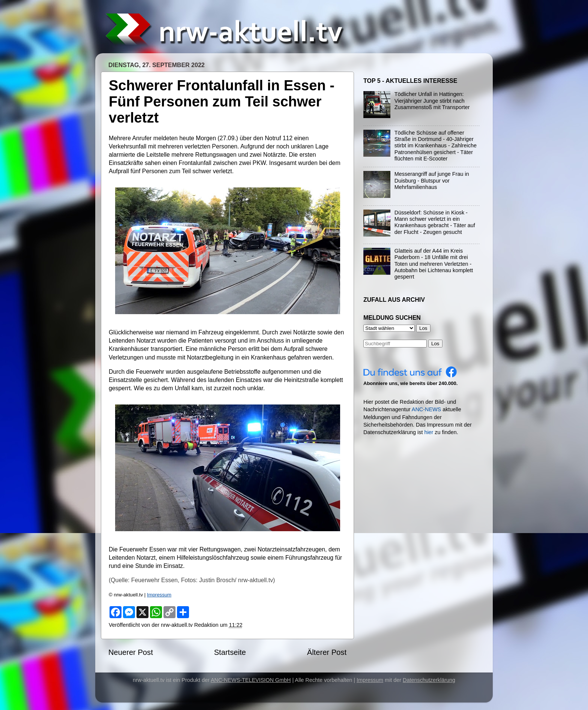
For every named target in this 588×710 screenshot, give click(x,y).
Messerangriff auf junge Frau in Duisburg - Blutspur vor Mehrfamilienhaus (432, 180)
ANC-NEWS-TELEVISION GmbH (251, 680)
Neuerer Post (131, 652)
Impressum (159, 595)
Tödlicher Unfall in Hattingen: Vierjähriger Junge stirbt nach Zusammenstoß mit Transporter (432, 101)
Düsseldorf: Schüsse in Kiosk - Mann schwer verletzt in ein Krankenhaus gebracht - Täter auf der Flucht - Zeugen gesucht (435, 222)
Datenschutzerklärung (429, 680)
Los (435, 344)
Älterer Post (327, 652)
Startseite (230, 652)
